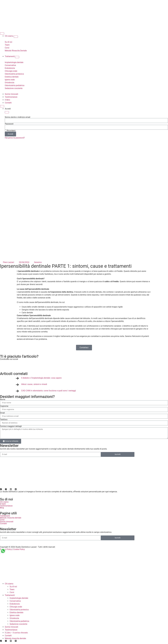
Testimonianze (6, 506)
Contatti (3, 524)
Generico (38, 262)
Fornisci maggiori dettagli (11, 426)
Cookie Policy (19, 549)
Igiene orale (15, 615)
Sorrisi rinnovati (7, 522)
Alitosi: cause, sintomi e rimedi (34, 384)
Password (9, 124)
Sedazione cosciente (18, 624)
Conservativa (15, 601)
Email (2, 413)
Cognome (4, 406)
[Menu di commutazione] (2, 33)
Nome (3, 399)
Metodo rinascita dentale (11, 518)
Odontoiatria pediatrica (19, 621)
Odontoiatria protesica (19, 610)
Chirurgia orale (16, 607)
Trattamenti (5, 516)
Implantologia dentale (19, 598)
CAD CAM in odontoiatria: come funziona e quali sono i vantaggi (49, 391)
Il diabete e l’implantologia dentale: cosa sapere (41, 378)
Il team (3, 504)
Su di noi (13, 587)
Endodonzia (15, 604)
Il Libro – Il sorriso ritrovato (16, 633)
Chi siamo (4, 502)
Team (12, 589)
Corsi (2, 520)
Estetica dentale (16, 612)
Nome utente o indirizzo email (18, 117)
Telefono (4, 420)
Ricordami (10, 131)
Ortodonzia (14, 618)
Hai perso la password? (15, 138)
